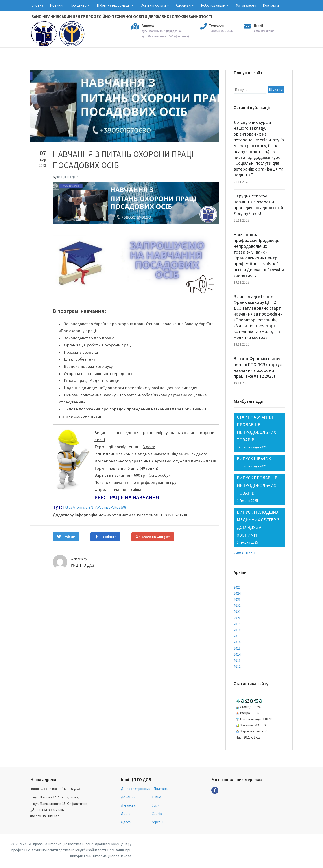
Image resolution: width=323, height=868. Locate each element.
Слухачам (183, 5)
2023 (237, 599)
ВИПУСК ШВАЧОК (254, 459)
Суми (156, 805)
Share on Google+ (156, 537)
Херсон (157, 822)
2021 (237, 612)
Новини (56, 5)
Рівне (157, 797)
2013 (237, 660)
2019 (237, 624)
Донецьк (128, 797)
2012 (237, 666)
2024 (237, 593)
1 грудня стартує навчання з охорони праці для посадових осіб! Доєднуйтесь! (259, 205)
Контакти (271, 5)
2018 (237, 630)
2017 (237, 636)
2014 (237, 654)
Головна (37, 5)
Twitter (69, 537)
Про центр (78, 5)
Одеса (126, 822)
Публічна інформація (114, 5)
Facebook (108, 537)
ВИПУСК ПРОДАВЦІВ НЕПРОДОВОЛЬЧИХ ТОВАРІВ (257, 485)
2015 (237, 648)
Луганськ (128, 805)
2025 (237, 587)
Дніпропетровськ (135, 789)
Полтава (161, 789)
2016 (237, 642)
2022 (237, 605)
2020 (237, 618)
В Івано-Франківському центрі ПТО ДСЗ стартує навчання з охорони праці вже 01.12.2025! (258, 367)
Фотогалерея (246, 5)
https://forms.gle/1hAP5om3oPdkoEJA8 (95, 507)
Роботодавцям (213, 5)
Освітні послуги (153, 5)
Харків (157, 813)
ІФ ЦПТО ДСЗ (68, 177)
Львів (126, 813)
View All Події (244, 553)
